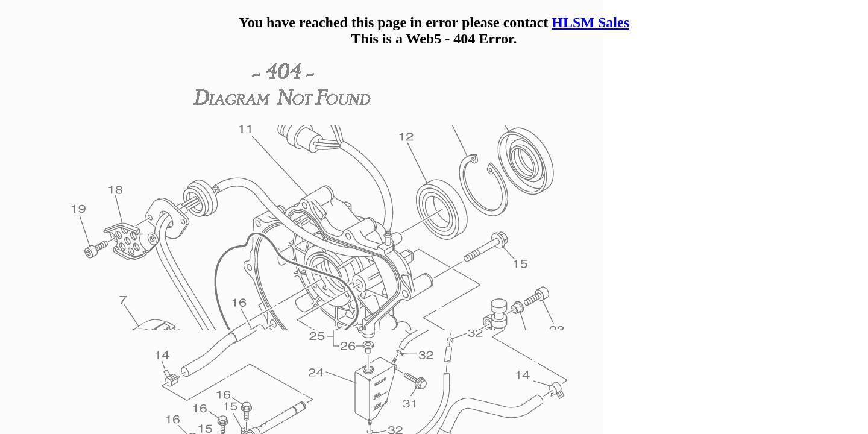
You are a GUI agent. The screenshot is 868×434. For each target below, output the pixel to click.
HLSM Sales (590, 22)
